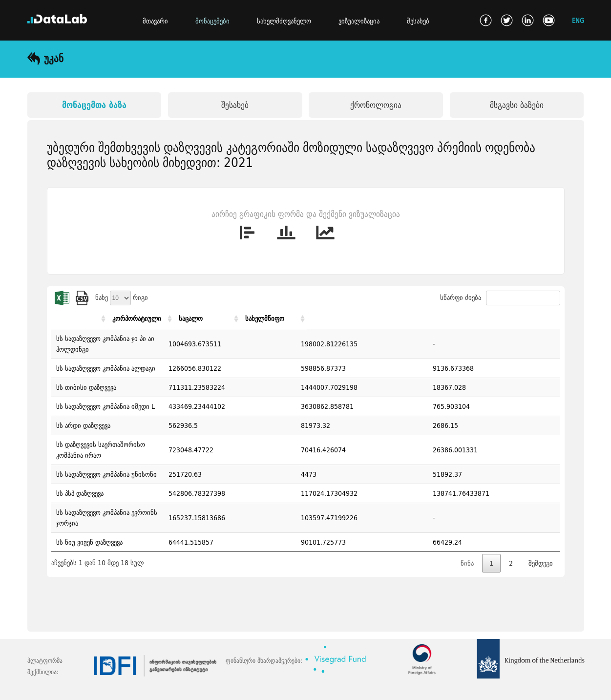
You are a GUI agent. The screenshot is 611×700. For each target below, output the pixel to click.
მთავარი (155, 21)
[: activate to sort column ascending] (189, 319)
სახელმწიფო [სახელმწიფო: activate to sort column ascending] (506, 318)
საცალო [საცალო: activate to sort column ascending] (421, 318)
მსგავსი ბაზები (517, 105)
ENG (578, 20)
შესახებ (418, 21)
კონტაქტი (74, 687)
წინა (467, 531)
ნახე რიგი (122, 297)
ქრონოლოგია (376, 105)
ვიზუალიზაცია (359, 21)
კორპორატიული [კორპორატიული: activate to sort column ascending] (356, 318)
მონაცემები (212, 21)
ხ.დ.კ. (36, 687)
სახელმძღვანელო (284, 21)
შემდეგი (541, 531)
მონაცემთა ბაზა (94, 105)
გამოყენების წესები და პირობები (149, 687)
